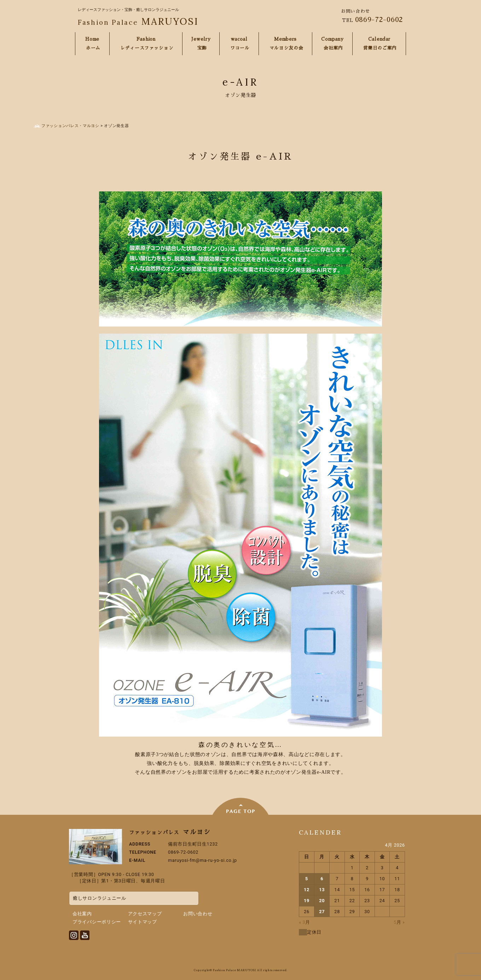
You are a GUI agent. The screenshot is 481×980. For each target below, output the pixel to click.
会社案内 (82, 914)
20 (322, 901)
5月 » (399, 922)
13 (322, 890)
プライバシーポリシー (97, 922)
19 (307, 901)
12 (307, 890)
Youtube (85, 935)
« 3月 (304, 922)
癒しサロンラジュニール (100, 898)
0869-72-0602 (379, 19)
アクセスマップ (145, 914)
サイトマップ (143, 922)
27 (322, 912)
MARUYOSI (138, 21)
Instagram (74, 935)
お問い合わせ (198, 914)
